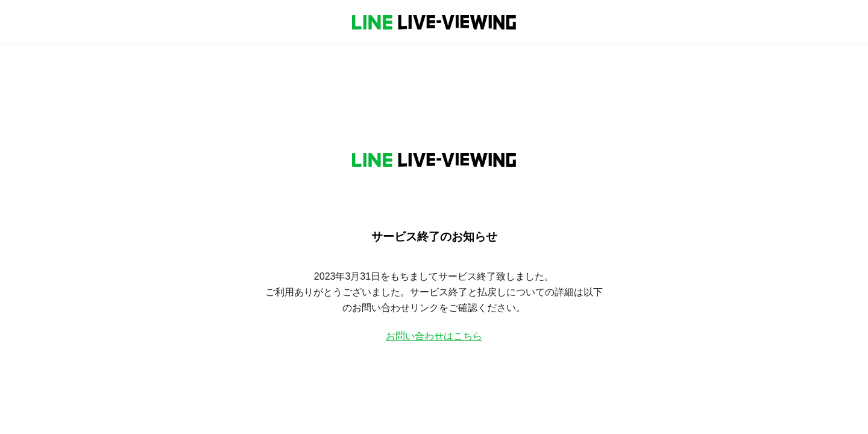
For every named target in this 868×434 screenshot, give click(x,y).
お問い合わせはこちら (434, 336)
